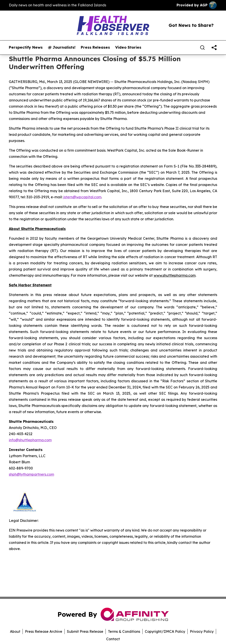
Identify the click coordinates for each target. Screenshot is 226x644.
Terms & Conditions (124, 631)
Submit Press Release (85, 631)
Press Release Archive (44, 631)
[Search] (202, 48)
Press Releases (95, 47)
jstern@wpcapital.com (82, 197)
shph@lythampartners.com (31, 474)
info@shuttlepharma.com (30, 440)
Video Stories (128, 47)
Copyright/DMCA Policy (165, 631)
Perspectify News (26, 47)
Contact (113, 639)
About (15, 631)
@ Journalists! (62, 47)
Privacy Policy (202, 631)
